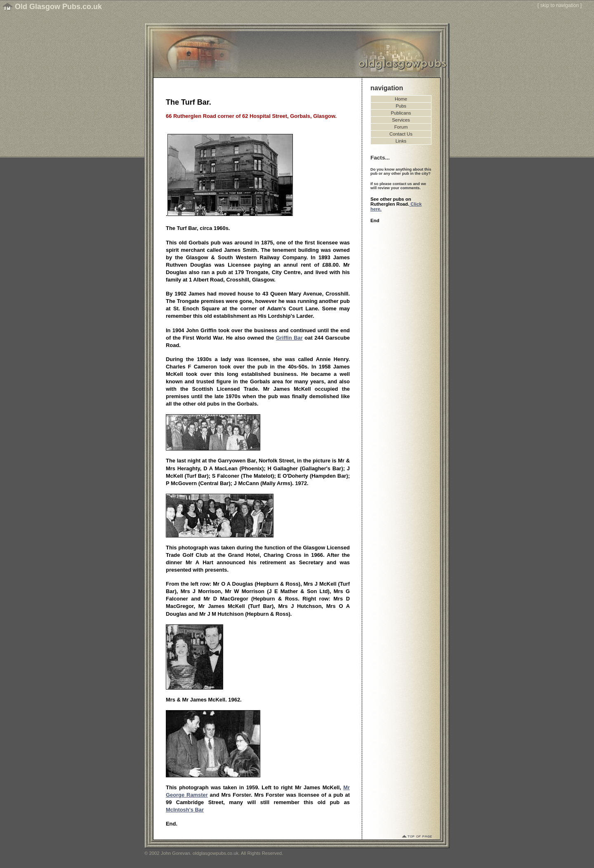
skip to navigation (560, 5)
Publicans (401, 113)
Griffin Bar (289, 338)
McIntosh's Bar (185, 810)
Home (401, 99)
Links (401, 141)
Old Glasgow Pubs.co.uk (58, 7)
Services (401, 120)
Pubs (401, 106)
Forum (401, 127)
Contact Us (401, 134)
